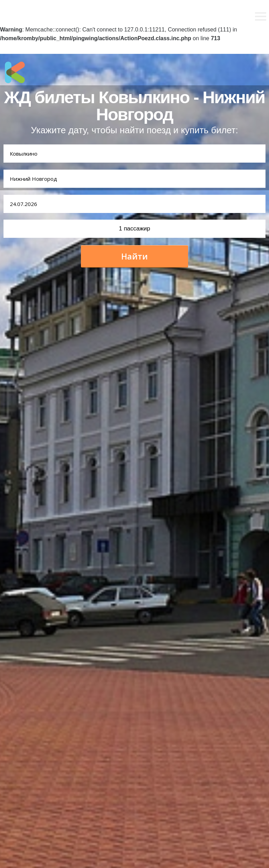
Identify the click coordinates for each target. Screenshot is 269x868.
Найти (134, 256)
